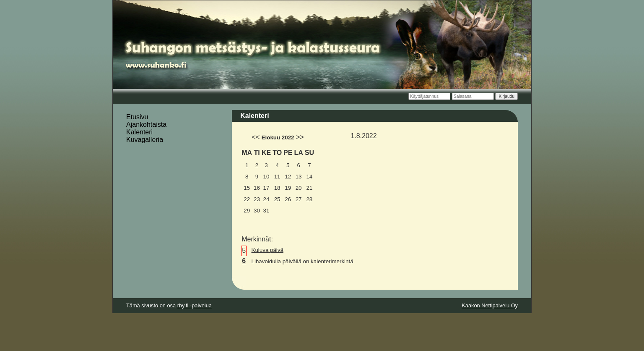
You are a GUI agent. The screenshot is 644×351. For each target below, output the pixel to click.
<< (256, 137)
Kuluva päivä (267, 250)
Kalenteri (139, 132)
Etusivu (137, 117)
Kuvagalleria (145, 140)
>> (300, 137)
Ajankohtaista (146, 124)
